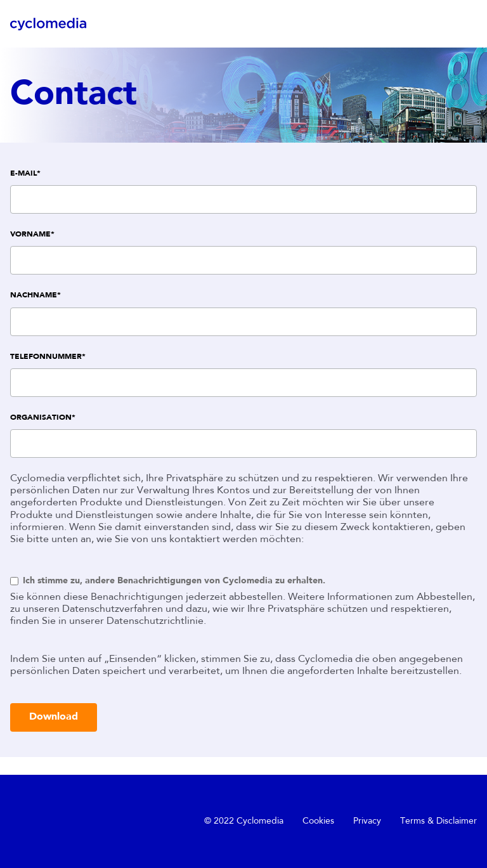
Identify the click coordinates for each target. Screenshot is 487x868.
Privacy (367, 821)
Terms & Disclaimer (438, 821)
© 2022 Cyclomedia (244, 821)
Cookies (318, 821)
